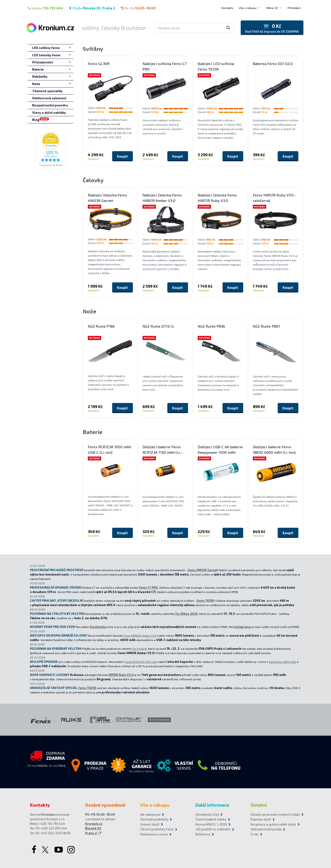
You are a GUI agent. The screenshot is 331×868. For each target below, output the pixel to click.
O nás (255, 834)
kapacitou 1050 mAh (283, 662)
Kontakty (227, 8)
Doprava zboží (261, 819)
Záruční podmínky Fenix (157, 829)
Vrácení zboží (150, 824)
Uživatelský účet (207, 814)
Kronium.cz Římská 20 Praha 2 (94, 828)
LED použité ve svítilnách (213, 829)
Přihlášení (294, 8)
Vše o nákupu (248, 8)
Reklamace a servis (154, 834)
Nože (90, 311)
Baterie (93, 432)
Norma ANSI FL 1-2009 (211, 824)
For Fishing (139, 649)
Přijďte (92, 8)
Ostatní (259, 805)
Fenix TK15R (205, 601)
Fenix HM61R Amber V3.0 (140, 635)
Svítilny (93, 49)
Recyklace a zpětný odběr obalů (273, 824)
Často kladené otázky (211, 819)
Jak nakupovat (150, 814)
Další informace (212, 805)
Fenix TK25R (87, 688)
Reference (203, 834)
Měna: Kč (272, 8)
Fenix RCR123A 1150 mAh (141, 662)
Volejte (45, 8)
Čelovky (93, 180)
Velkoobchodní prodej (266, 829)
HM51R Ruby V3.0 (121, 675)
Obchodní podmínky (154, 819)
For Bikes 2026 (187, 614)
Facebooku (98, 627)
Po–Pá (138, 8)
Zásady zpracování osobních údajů (275, 814)
